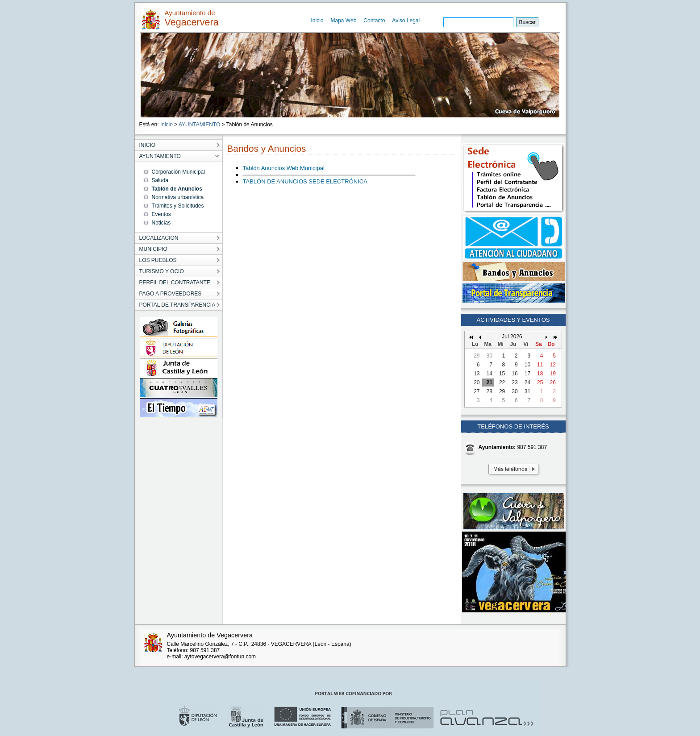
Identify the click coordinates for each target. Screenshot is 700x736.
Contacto (374, 21)
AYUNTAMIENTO (199, 125)
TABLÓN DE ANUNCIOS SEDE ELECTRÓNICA (305, 181)
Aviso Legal (406, 21)
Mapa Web (344, 21)
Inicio (317, 21)
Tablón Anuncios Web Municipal (284, 168)
